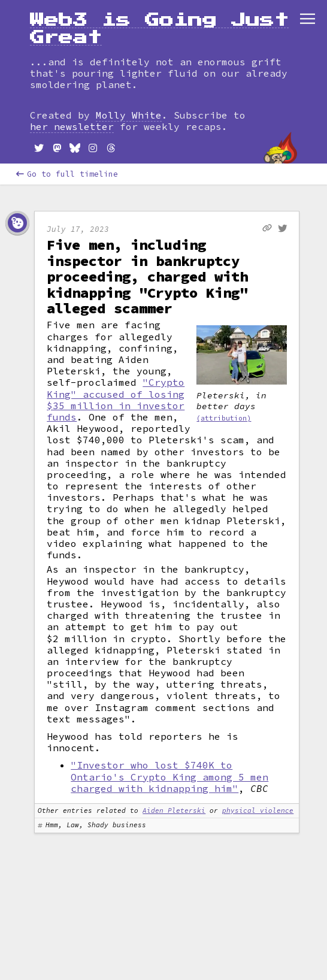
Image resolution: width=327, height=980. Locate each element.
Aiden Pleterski (174, 810)
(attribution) (224, 418)
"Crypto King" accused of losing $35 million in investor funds (116, 400)
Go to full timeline (67, 174)
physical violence (258, 810)
